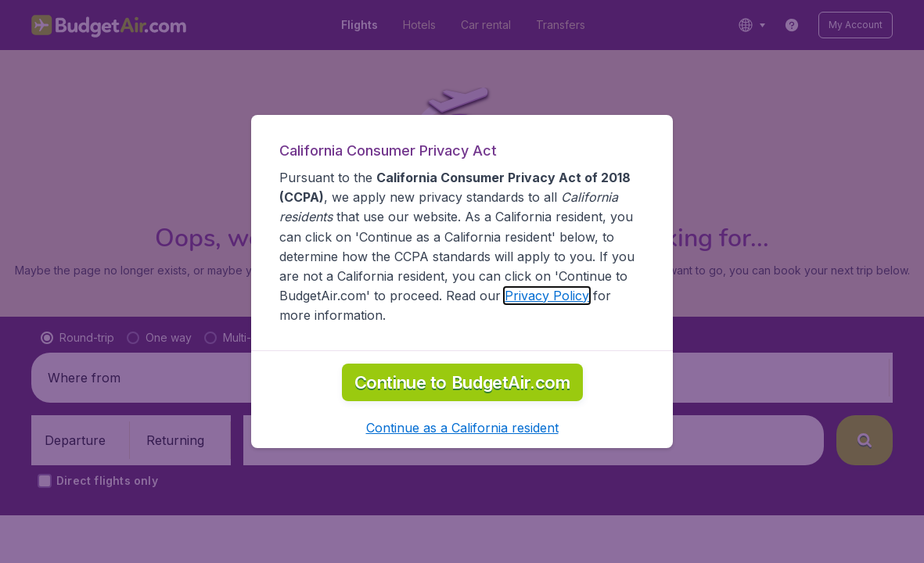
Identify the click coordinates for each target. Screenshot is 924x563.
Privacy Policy (547, 296)
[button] (462, 428)
